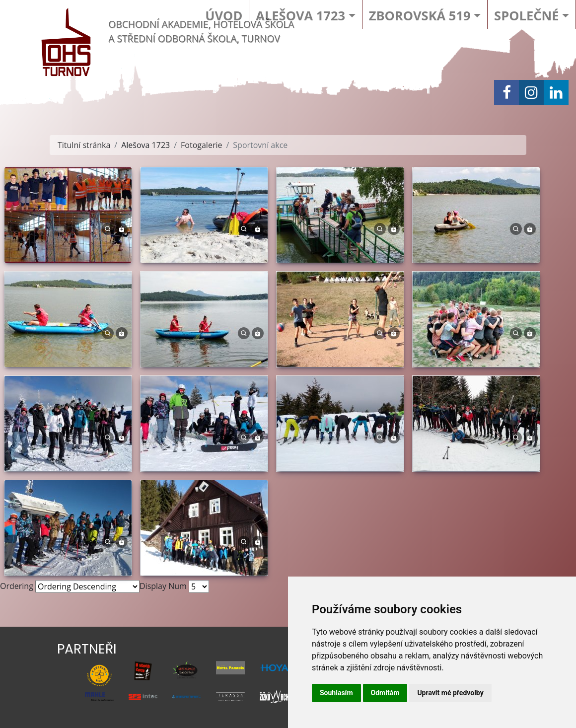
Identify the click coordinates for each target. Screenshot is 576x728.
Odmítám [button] (385, 693)
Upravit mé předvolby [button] (450, 693)
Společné (526, 15)
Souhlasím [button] (336, 693)
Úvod (224, 15)
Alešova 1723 (300, 15)
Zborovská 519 (420, 15)
